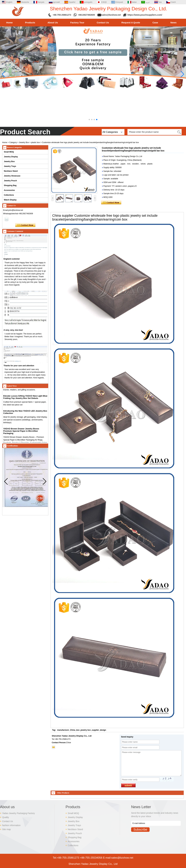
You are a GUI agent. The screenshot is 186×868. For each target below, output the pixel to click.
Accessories (9, 190)
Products (30, 23)
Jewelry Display (11, 157)
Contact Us (103, 23)
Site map (6, 829)
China (73, 730)
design (103, 730)
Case (155, 23)
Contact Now (25, 225)
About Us (53, 23)
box (78, 730)
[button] (89, 120)
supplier (95, 730)
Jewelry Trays (10, 166)
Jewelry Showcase (12, 176)
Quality (6, 817)
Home (9, 23)
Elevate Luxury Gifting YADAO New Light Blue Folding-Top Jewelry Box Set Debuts (25, 398)
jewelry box (86, 730)
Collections (9, 195)
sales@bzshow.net (111, 15)
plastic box (35, 142)
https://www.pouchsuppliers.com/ (145, 15)
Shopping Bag (10, 185)
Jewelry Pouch (10, 181)
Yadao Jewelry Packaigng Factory (19, 813)
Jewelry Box (24, 142)
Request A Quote (131, 23)
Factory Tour (77, 23)
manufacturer (63, 730)
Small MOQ (9, 152)
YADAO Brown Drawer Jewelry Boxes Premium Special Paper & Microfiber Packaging (21, 432)
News (174, 23)
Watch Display (10, 200)
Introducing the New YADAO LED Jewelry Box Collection (25, 413)
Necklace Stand (11, 171)
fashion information (11, 825)
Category (13, 142)
